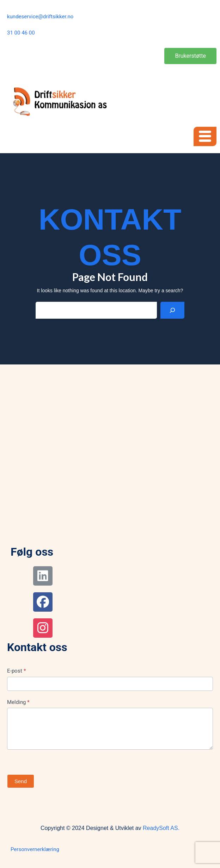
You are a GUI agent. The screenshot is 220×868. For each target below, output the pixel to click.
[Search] (172, 310)
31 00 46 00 (21, 33)
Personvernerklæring (35, 849)
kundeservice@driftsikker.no (40, 17)
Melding (18, 702)
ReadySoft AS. (161, 828)
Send (21, 781)
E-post (17, 671)
